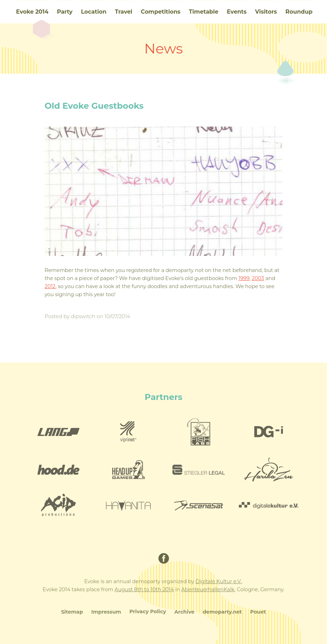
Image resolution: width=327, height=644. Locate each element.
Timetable (204, 12)
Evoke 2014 (32, 12)
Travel (123, 12)
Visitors (266, 12)
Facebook (164, 558)
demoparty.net (222, 612)
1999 (244, 278)
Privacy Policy (148, 611)
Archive (184, 612)
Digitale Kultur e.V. (219, 581)
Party (65, 12)
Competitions (161, 12)
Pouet (258, 612)
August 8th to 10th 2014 (144, 589)
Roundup (299, 12)
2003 (258, 278)
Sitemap (72, 612)
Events (237, 12)
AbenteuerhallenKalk (208, 589)
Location (94, 12)
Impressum (106, 612)
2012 (50, 286)
